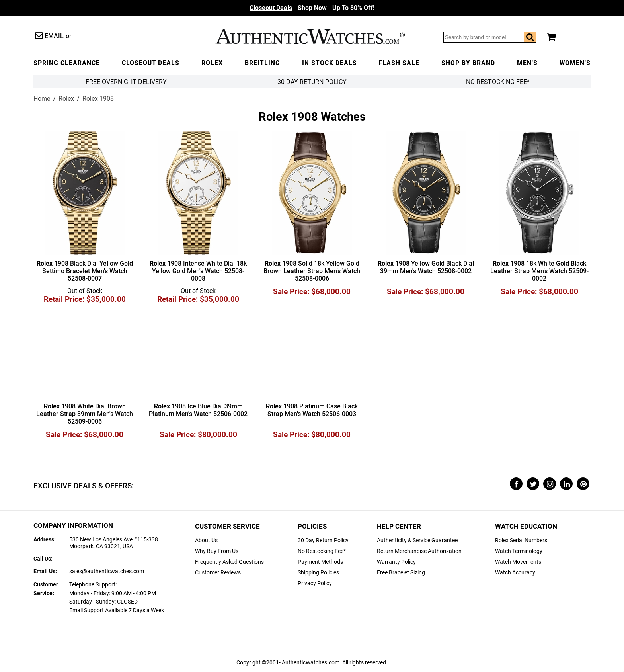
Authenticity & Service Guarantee (417, 540)
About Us (206, 540)
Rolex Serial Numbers (521, 540)
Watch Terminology (519, 551)
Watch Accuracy (515, 573)
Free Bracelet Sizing (401, 573)
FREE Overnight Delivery (126, 82)
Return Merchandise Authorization (419, 551)
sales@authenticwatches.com (107, 571)
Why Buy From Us (217, 551)
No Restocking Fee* (498, 82)
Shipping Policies (318, 573)
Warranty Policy (396, 562)
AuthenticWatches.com (310, 36)
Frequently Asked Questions (229, 562)
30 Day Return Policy (323, 540)
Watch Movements (518, 562)
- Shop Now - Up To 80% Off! (312, 8)
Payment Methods (320, 562)
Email (54, 36)
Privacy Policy (315, 583)
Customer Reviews (218, 573)
